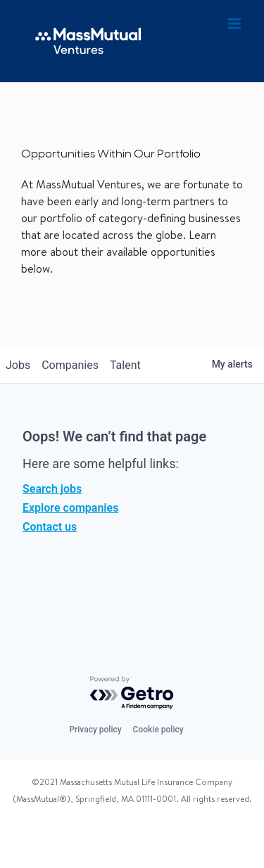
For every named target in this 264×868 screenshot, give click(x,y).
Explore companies (70, 508)
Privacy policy (95, 730)
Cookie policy (158, 730)
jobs (18, 365)
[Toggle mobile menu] (235, 24)
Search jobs (52, 489)
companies (70, 365)
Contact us (50, 527)
